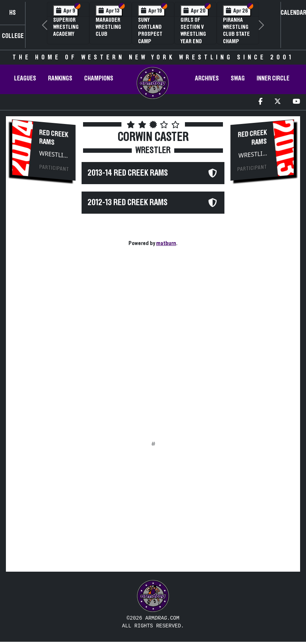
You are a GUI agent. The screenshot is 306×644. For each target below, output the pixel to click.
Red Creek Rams (54, 138)
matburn (166, 243)
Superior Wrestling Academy (66, 27)
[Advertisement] (44, 312)
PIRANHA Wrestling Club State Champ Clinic (236, 34)
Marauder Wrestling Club (108, 27)
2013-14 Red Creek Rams (128, 173)
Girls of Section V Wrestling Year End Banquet (193, 34)
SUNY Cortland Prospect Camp (150, 31)
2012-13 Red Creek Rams (128, 203)
